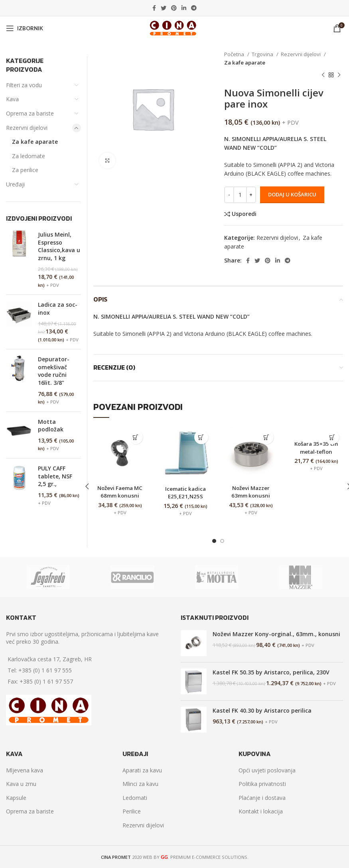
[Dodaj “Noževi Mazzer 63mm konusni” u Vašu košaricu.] (267, 437)
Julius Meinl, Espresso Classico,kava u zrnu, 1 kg (59, 246)
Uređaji (15, 184)
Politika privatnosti (262, 784)
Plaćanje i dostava (262, 798)
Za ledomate (29, 156)
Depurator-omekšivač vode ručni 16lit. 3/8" (54, 371)
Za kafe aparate (245, 63)
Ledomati (135, 798)
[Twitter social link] (164, 8)
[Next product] (339, 75)
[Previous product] (323, 75)
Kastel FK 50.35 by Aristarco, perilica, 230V (271, 672)
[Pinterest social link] (174, 8)
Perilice (132, 811)
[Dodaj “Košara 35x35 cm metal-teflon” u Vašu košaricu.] (332, 437)
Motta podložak (51, 426)
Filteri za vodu (24, 85)
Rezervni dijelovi (301, 54)
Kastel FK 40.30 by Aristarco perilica (262, 710)
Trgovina (263, 54)
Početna (235, 54)
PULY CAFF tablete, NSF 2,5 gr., (55, 476)
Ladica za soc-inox (58, 309)
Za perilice (25, 170)
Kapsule (16, 798)
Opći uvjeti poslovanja (267, 770)
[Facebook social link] (154, 8)
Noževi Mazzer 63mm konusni (251, 492)
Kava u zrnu (21, 784)
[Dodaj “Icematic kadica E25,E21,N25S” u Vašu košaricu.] (201, 437)
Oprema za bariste (30, 113)
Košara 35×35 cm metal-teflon (316, 451)
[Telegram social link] (194, 8)
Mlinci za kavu (140, 784)
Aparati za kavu (142, 770)
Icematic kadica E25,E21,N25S (185, 493)
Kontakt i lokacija (261, 811)
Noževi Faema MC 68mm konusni (120, 496)
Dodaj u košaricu (292, 194)
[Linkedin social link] (184, 8)
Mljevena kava (25, 770)
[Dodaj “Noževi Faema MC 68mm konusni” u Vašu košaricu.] (136, 437)
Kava (12, 99)
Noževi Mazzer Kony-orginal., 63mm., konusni (276, 634)
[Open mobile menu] (25, 28)
